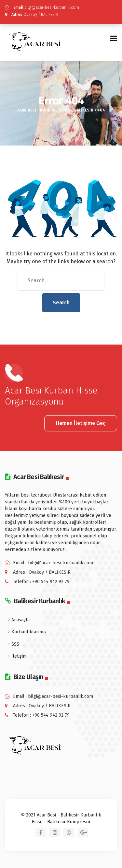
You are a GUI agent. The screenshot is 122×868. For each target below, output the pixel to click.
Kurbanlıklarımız (29, 632)
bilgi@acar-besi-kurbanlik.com (42, 7)
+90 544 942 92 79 (51, 582)
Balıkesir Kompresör (69, 822)
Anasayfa (20, 620)
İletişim (19, 656)
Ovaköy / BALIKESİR (31, 15)
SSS (15, 644)
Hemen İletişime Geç (81, 423)
